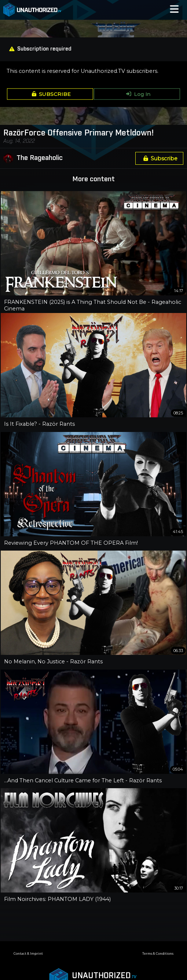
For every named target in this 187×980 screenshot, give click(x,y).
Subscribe (159, 159)
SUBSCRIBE (50, 94)
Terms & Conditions (158, 954)
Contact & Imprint (28, 954)
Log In (137, 94)
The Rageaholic (40, 158)
